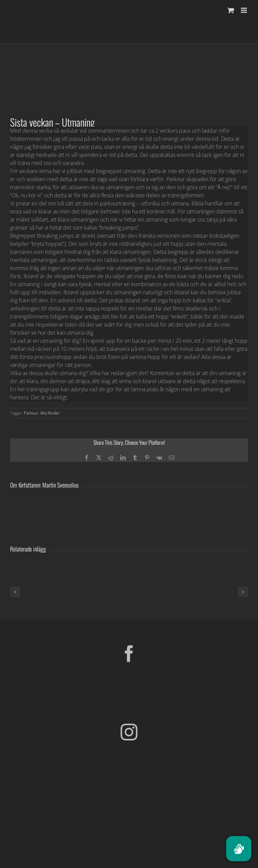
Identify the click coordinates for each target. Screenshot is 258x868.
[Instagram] (129, 732)
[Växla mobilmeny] (244, 10)
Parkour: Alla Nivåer (42, 413)
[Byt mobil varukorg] (231, 10)
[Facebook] (129, 654)
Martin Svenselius (61, 485)
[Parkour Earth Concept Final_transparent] (129, 805)
